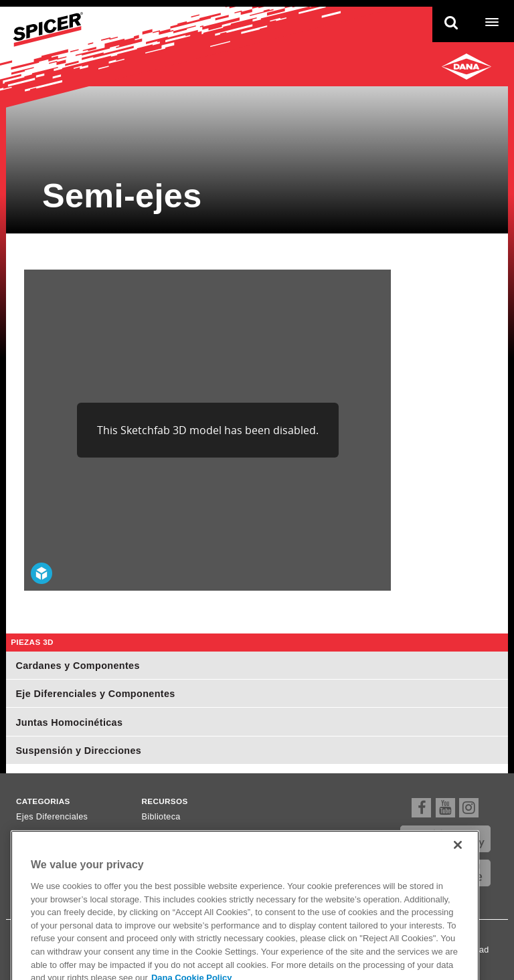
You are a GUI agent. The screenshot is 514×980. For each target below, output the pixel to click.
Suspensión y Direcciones (78, 751)
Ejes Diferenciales (52, 817)
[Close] (458, 869)
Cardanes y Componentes (77, 666)
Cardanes (35, 834)
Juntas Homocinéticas (69, 722)
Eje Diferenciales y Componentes (95, 694)
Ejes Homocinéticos (55, 850)
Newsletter (163, 850)
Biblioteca (161, 817)
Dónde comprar (172, 834)
